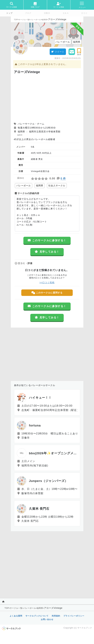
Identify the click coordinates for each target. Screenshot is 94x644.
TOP (16, 20)
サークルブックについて (37, 616)
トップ (9, 13)
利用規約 (56, 616)
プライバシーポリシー (74, 616)
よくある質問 (16, 616)
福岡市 (20, 135)
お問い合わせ (47, 619)
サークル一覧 (24, 20)
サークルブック (85, 628)
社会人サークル (57, 186)
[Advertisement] (47, 98)
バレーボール (35, 20)
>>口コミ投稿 (47, 282)
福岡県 (44, 20)
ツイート (58, 52)
